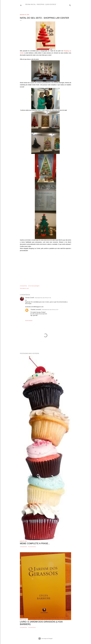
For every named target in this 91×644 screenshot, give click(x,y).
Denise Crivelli (30, 298)
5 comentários (32, 627)
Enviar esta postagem (34, 286)
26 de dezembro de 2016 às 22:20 (50, 310)
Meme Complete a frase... (35, 543)
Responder (29, 321)
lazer (28, 288)
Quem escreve (51, 4)
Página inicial (30, 4)
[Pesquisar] (70, 5)
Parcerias (41, 4)
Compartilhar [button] (23, 286)
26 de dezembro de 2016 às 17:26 (43, 298)
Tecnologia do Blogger (46, 639)
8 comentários (32, 547)
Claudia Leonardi (36, 309)
